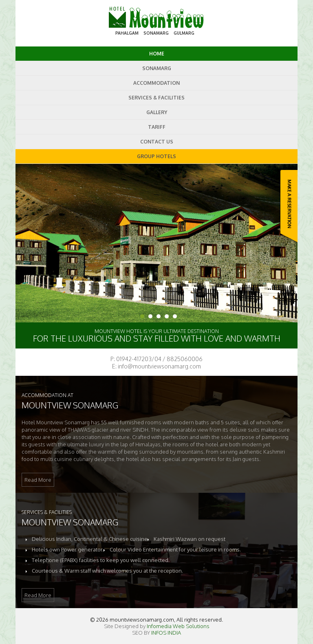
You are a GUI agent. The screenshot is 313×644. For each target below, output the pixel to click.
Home (157, 54)
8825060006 (185, 359)
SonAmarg (157, 68)
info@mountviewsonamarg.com (159, 366)
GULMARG (184, 33)
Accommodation (156, 83)
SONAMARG (156, 33)
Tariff (157, 127)
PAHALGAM (127, 33)
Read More (38, 480)
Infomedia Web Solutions (178, 626)
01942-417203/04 (139, 359)
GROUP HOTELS (156, 156)
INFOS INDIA (166, 633)
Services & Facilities (156, 98)
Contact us (157, 142)
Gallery (157, 112)
